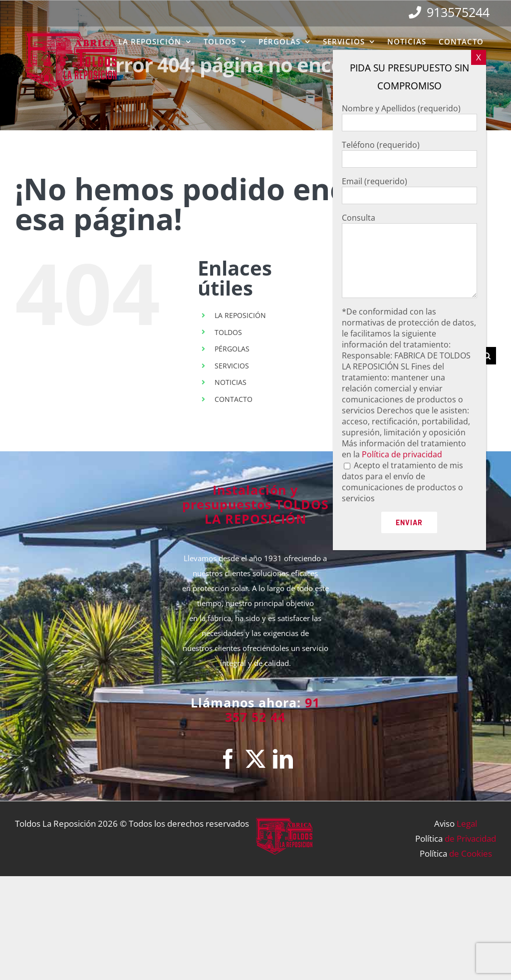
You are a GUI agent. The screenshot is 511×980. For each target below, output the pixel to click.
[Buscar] (487, 356)
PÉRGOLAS (232, 349)
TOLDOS (228, 332)
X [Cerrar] (479, 57)
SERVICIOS (232, 366)
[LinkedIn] (283, 759)
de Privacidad (470, 838)
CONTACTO (234, 399)
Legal (467, 823)
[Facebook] (228, 759)
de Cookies (471, 853)
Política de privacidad (402, 454)
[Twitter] (255, 759)
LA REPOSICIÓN (240, 315)
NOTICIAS (231, 382)
